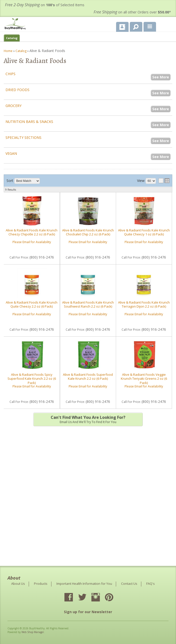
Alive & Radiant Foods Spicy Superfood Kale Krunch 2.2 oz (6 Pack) (32, 379)
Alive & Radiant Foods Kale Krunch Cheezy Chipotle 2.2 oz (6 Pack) (32, 232)
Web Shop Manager (33, 632)
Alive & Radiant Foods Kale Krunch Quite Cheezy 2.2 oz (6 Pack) (32, 304)
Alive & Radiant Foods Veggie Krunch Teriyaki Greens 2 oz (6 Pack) (144, 379)
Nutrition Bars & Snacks (29, 122)
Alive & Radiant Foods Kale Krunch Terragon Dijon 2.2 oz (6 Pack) (144, 304)
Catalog (12, 38)
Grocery (13, 106)
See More (161, 77)
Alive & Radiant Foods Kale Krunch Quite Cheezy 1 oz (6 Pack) (144, 232)
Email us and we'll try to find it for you (88, 419)
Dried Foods (17, 90)
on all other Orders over (132, 12)
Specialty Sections (23, 137)
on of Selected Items (45, 5)
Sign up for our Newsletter (88, 612)
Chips (10, 74)
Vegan (11, 153)
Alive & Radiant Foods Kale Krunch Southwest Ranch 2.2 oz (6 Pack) (88, 304)
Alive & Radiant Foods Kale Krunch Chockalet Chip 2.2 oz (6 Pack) (88, 232)
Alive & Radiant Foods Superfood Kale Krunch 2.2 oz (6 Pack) (88, 376)
